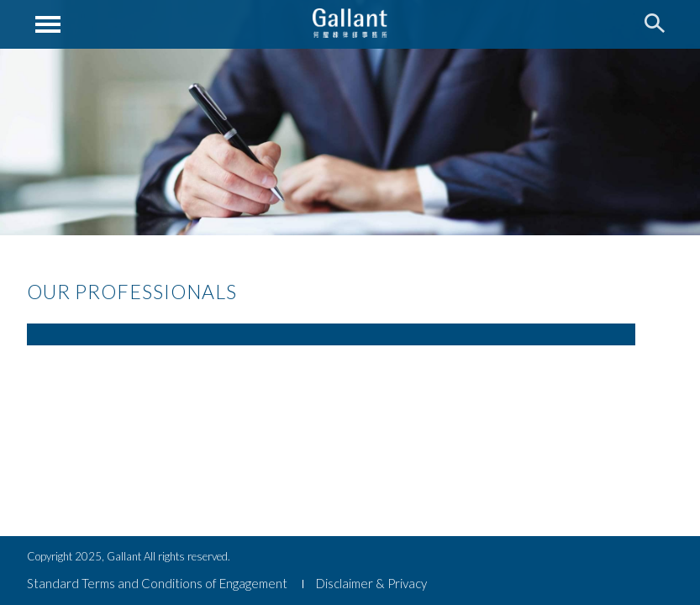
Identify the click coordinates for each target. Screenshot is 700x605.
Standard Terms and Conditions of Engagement (157, 583)
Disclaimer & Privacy (371, 583)
